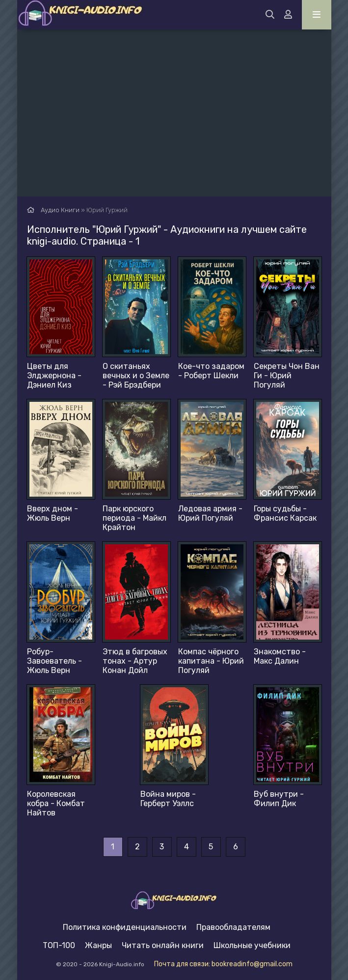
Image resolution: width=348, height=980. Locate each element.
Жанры (98, 945)
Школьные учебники (252, 945)
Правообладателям (233, 927)
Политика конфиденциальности (125, 927)
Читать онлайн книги (163, 945)
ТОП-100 (59, 945)
